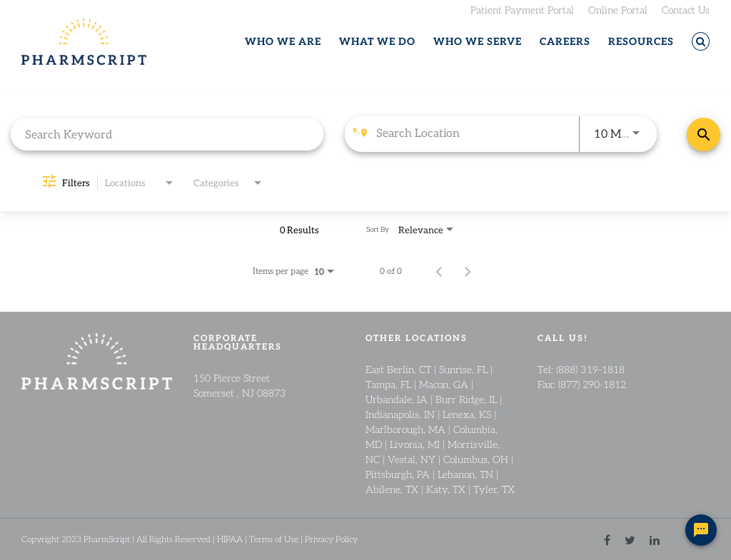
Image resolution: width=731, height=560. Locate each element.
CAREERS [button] (565, 41)
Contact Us (686, 9)
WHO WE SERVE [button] (478, 41)
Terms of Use (274, 539)
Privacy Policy (331, 539)
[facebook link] (607, 539)
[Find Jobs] (704, 134)
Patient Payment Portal (522, 9)
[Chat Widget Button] (701, 530)
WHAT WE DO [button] (377, 41)
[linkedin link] (655, 539)
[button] (701, 41)
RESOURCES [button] (641, 41)
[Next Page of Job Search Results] (468, 270)
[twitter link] (630, 539)
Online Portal (618, 9)
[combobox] (167, 134)
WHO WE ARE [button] (283, 41)
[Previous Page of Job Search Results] (439, 270)
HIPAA (230, 539)
